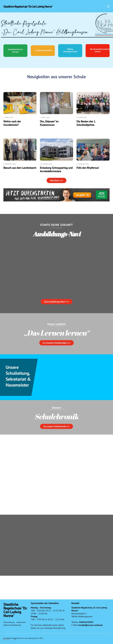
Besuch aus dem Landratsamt (20, 168)
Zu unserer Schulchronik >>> (56, 425)
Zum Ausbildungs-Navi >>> (56, 300)
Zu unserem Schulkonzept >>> (56, 341)
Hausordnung (9, 621)
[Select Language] (9, 639)
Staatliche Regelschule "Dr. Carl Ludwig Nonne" (22, 637)
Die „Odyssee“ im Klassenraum (49, 123)
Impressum (21, 621)
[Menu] (108, 6)
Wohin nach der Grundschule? (12, 123)
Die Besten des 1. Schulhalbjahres (86, 123)
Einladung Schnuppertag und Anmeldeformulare (56, 170)
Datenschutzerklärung (12, 624)
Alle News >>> (56, 181)
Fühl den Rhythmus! (88, 168)
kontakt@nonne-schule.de (90, 624)
